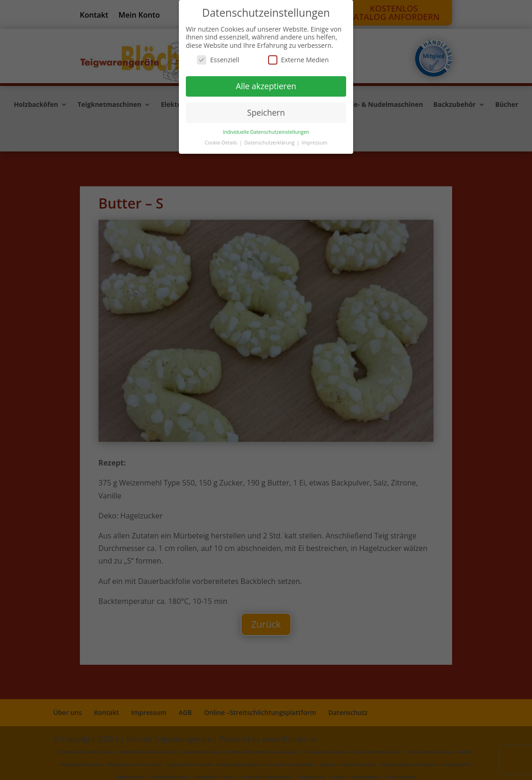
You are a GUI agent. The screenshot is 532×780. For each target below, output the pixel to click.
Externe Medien (299, 60)
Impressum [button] (314, 143)
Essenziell (218, 60)
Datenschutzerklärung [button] (270, 143)
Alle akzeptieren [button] (266, 86)
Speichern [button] (266, 112)
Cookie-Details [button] (221, 143)
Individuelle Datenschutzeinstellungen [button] (266, 132)
